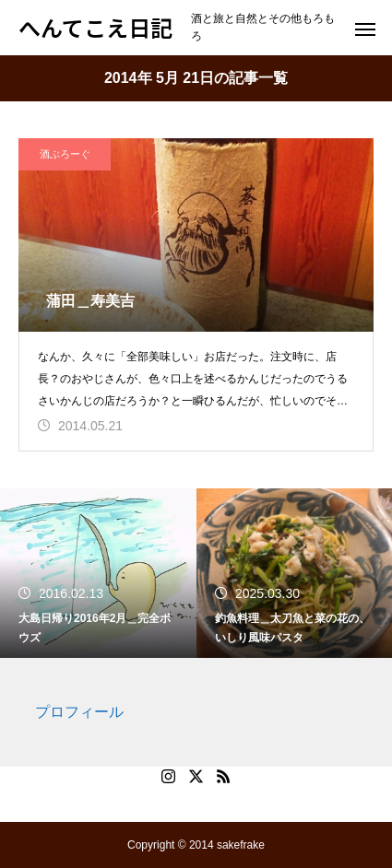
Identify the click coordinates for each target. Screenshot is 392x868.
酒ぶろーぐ (65, 154)
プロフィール (79, 712)
